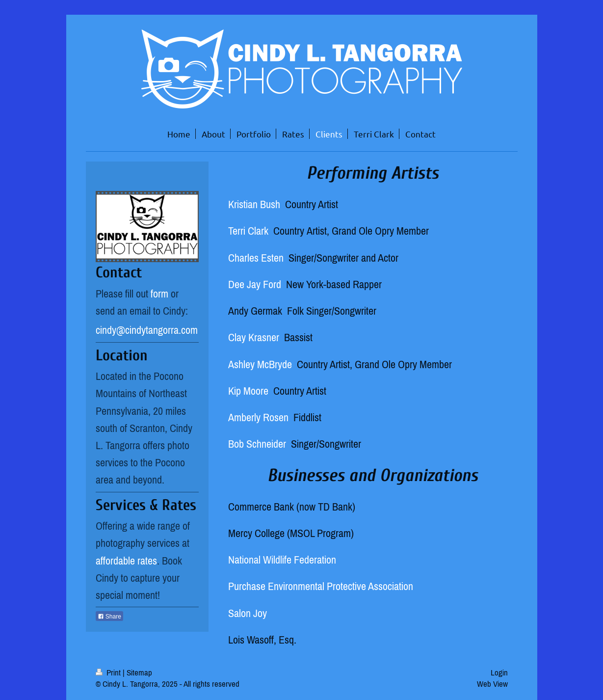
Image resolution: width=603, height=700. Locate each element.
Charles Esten (256, 258)
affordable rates (126, 561)
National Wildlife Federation (282, 560)
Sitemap (139, 673)
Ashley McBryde (261, 364)
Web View (492, 684)
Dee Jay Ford (255, 284)
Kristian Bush (254, 204)
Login (499, 673)
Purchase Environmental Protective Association (321, 586)
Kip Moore (248, 391)
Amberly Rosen (258, 417)
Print (109, 673)
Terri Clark (248, 231)
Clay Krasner (254, 337)
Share (109, 617)
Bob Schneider (257, 444)
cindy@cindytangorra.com (147, 330)
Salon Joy (248, 613)
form (159, 294)
